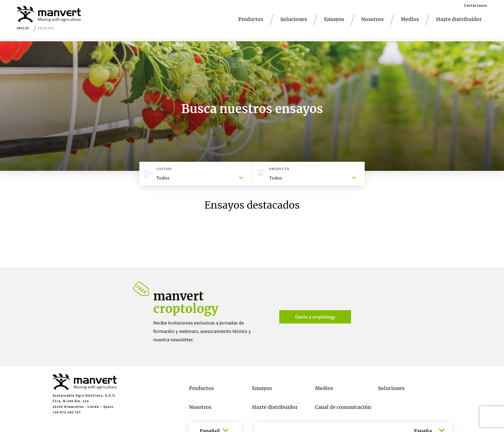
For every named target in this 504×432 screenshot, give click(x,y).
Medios (410, 19)
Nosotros (372, 19)
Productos (251, 19)
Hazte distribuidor (459, 19)
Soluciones (294, 19)
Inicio (23, 28)
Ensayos (334, 19)
